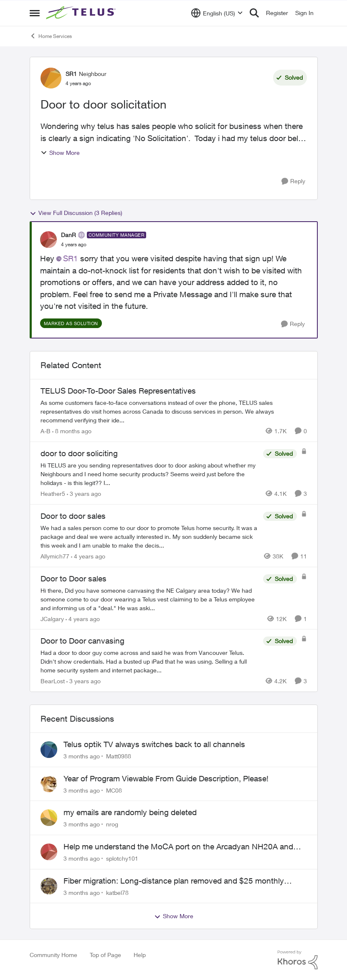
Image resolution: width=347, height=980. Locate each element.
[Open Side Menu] (35, 13)
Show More (60, 153)
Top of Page (105, 955)
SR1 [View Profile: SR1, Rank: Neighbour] (71, 74)
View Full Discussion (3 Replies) (76, 213)
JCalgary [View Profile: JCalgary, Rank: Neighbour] (52, 618)
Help (140, 955)
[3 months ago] (82, 756)
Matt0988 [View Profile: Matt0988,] (119, 756)
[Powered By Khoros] (298, 960)
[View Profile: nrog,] (49, 818)
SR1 (71, 258)
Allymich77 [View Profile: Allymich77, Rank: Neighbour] (55, 556)
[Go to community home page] (82, 13)
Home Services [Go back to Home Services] (51, 36)
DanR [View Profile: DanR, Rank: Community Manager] (68, 235)
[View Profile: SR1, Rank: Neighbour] (51, 78)
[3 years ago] (84, 494)
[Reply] (293, 181)
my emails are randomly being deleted (130, 812)
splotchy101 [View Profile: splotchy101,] (122, 858)
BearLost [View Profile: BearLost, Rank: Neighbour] (53, 681)
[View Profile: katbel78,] (49, 886)
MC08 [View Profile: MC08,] (114, 790)
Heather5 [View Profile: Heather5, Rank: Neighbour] (53, 494)
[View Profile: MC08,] (49, 784)
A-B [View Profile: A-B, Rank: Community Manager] (46, 431)
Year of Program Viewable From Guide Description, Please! (166, 778)
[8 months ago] (72, 431)
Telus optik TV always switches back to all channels (154, 744)
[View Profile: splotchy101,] (49, 852)
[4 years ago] (88, 556)
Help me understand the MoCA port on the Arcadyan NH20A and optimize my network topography (178, 847)
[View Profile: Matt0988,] (49, 750)
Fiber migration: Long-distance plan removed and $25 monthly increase (174, 881)
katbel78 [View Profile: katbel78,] (117, 892)
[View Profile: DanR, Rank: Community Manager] (48, 240)
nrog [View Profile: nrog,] (112, 824)
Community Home (53, 955)
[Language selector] (217, 13)
